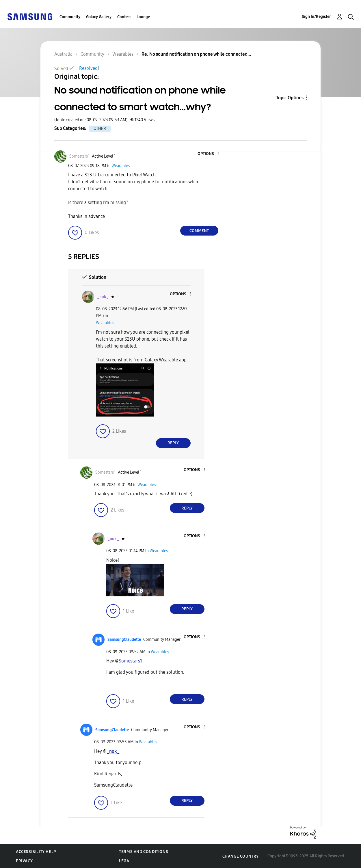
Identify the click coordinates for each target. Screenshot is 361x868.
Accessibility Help (36, 852)
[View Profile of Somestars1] (79, 156)
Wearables (121, 166)
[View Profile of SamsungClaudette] (124, 640)
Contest (124, 17)
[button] (208, 154)
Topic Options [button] (290, 98)
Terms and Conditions (144, 852)
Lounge (143, 17)
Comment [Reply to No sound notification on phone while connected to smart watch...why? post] (199, 231)
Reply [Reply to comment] (173, 443)
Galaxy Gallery (99, 17)
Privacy (24, 861)
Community (70, 17)
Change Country (241, 856)
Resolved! (89, 68)
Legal (125, 861)
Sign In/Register (316, 17)
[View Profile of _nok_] (103, 297)
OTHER (100, 129)
